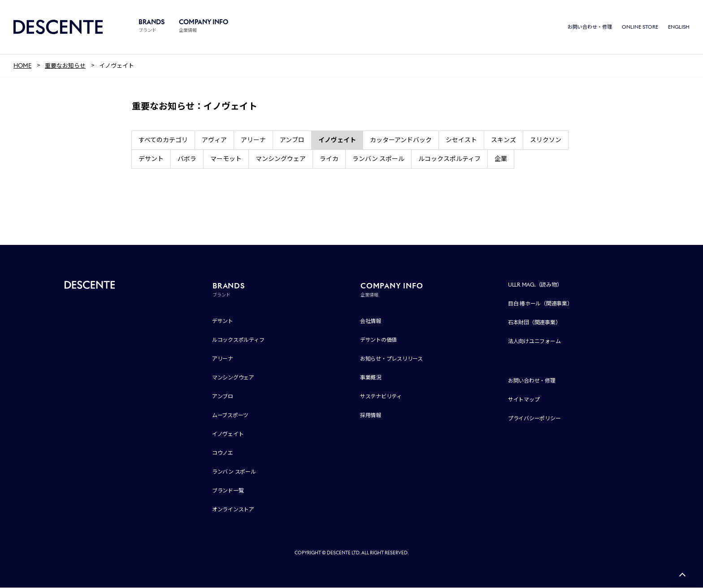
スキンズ (503, 140)
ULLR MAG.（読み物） (535, 285)
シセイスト (461, 140)
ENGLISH (679, 27)
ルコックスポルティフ (449, 159)
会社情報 (371, 321)
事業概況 (371, 378)
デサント (151, 159)
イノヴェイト (228, 434)
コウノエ (223, 453)
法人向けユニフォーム (534, 342)
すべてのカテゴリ (163, 140)
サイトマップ (524, 400)
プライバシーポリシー (534, 419)
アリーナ (253, 140)
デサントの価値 (378, 340)
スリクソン (546, 140)
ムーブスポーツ (230, 416)
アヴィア (214, 140)
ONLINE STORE (640, 27)
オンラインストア (233, 510)
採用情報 (371, 416)
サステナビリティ (381, 397)
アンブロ (292, 140)
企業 (501, 159)
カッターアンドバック (401, 140)
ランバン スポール (378, 159)
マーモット (226, 159)
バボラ (187, 159)
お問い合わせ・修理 (590, 27)
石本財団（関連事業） (534, 323)
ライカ (329, 159)
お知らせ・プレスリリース (391, 359)
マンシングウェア (281, 159)
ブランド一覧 (228, 491)
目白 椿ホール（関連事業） (540, 304)
